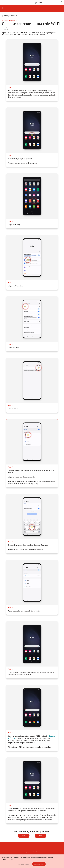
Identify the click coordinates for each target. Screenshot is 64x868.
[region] (32, 861)
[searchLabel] (49, 3)
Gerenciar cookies (24, 864)
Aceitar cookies (39, 864)
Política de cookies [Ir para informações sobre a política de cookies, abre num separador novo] (8, 860)
